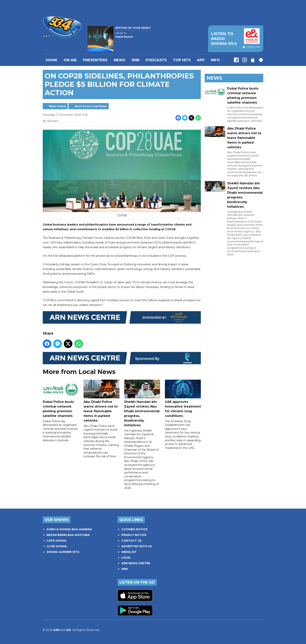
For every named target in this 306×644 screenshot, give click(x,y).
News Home (57, 106)
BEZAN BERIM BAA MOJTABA (68, 535)
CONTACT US (132, 541)
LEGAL (126, 558)
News (120, 60)
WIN (135, 60)
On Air (70, 60)
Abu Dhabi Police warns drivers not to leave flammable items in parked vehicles (101, 401)
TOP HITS (182, 60)
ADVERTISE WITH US (137, 546)
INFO (215, 60)
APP (201, 60)
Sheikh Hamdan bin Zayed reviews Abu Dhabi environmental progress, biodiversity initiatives (142, 403)
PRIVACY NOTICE (134, 535)
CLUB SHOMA (57, 546)
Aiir (69, 630)
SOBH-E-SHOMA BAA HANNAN (69, 529)
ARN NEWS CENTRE (136, 563)
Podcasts (156, 60)
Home (52, 60)
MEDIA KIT (129, 552)
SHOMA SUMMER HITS (63, 552)
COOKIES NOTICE (134, 529)
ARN (125, 569)
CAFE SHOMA (57, 541)
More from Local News (91, 106)
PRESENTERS (95, 60)
